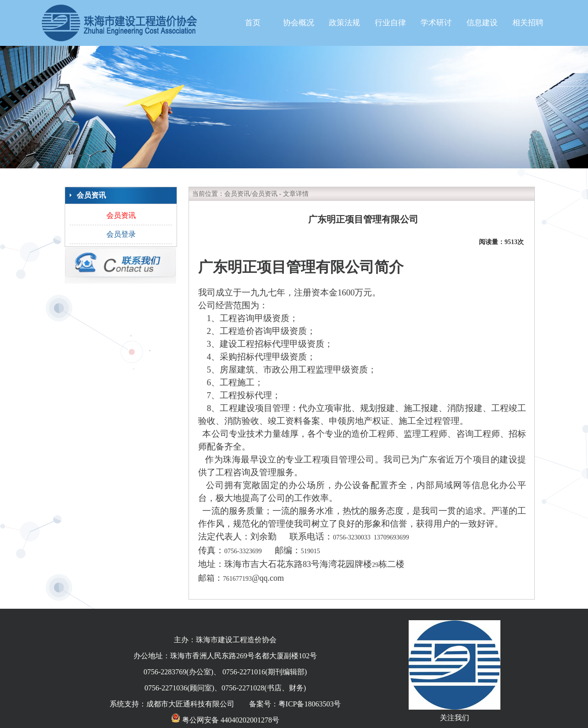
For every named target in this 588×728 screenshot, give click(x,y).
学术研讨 (436, 23)
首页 (253, 23)
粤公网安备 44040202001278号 (225, 720)
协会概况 (299, 23)
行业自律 (390, 23)
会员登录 (121, 234)
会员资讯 (121, 215)
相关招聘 (528, 23)
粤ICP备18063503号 (310, 704)
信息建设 (482, 23)
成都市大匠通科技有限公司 (190, 704)
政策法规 (344, 23)
